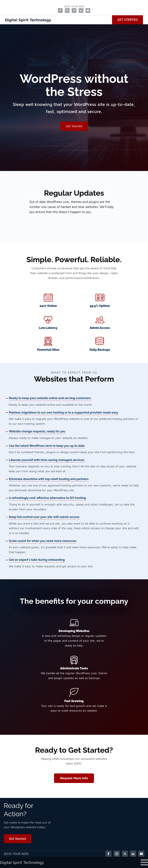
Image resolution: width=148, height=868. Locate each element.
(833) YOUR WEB (74, 6)
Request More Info (74, 778)
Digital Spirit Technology (28, 20)
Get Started (128, 20)
